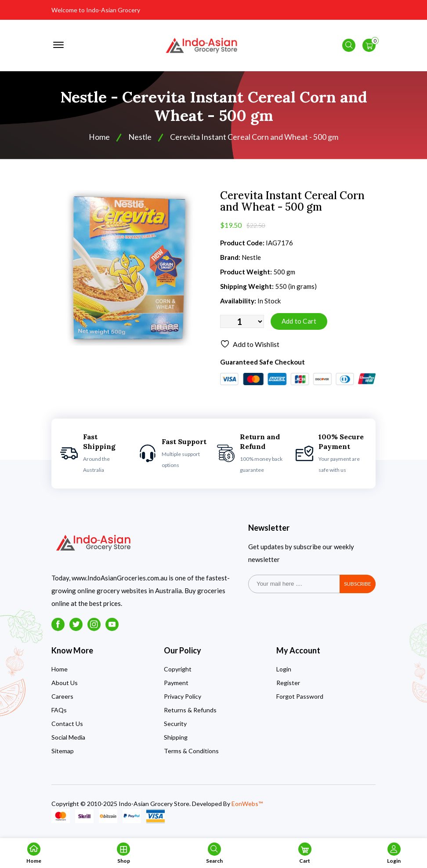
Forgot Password (300, 698)
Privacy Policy (183, 698)
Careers (62, 698)
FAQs (59, 712)
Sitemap (63, 753)
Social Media (68, 739)
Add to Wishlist (250, 346)
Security (175, 725)
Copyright (178, 671)
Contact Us (67, 725)
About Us (65, 684)
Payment (176, 684)
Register (288, 684)
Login (284, 671)
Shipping (176, 739)
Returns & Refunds (190, 712)
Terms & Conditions (191, 753)
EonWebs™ (247, 805)
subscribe (358, 585)
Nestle (140, 139)
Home (99, 139)
